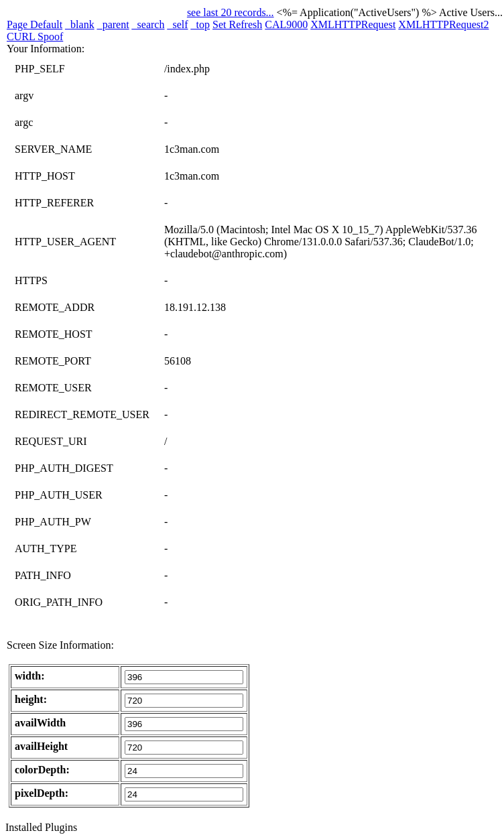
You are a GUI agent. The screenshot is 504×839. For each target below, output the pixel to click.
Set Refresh (237, 24)
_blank (80, 24)
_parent (113, 24)
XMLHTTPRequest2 (443, 24)
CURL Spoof (35, 37)
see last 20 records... (231, 12)
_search (148, 24)
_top (200, 24)
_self (177, 24)
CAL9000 (286, 24)
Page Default (35, 24)
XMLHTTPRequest (353, 24)
